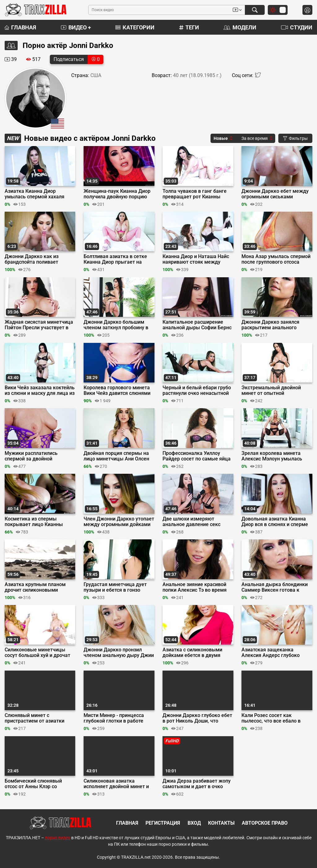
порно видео (58, 838)
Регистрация (163, 823)
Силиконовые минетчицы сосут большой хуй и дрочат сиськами (37, 653)
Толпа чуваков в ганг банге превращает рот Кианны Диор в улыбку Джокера (195, 194)
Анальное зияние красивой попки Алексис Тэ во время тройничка (195, 587)
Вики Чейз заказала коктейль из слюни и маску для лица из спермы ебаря (40, 391)
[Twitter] (258, 76)
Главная (20, 27)
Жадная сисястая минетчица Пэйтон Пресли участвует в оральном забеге (39, 325)
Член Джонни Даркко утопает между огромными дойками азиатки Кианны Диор (119, 522)
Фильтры (295, 138)
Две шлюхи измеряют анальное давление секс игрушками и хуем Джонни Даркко (194, 522)
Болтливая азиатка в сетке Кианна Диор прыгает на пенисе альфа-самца (115, 259)
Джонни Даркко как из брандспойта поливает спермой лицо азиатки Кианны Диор (32, 259)
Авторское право (265, 823)
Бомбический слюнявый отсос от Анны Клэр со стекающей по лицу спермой (38, 784)
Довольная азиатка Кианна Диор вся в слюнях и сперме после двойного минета (275, 522)
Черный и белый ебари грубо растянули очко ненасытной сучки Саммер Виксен (197, 391)
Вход (194, 823)
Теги (189, 27)
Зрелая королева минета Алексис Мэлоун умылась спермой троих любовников (274, 456)
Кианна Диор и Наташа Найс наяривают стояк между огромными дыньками (196, 259)
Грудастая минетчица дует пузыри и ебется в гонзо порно (115, 587)
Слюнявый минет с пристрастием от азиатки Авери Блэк (35, 718)
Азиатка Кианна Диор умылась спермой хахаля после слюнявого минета (35, 194)
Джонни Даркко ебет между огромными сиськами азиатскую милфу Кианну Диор (275, 194)
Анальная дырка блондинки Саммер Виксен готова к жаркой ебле (275, 587)
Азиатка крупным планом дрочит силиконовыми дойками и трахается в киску (39, 587)
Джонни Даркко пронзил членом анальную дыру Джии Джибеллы (119, 653)
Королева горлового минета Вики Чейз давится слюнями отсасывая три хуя (117, 391)
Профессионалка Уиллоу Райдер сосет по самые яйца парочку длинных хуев (197, 456)
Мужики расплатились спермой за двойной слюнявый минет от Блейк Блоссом (36, 456)
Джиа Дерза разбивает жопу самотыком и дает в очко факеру (197, 784)
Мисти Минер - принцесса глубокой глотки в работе (114, 718)
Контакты (221, 823)
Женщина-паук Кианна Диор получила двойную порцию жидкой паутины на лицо (117, 194)
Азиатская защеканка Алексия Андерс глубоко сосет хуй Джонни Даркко (272, 653)
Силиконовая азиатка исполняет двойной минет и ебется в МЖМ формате (116, 784)
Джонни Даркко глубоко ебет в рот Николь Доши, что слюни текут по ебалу (197, 718)
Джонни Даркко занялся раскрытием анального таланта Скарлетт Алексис (273, 325)
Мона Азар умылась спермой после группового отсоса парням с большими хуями (276, 259)
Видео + (76, 27)
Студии (297, 27)
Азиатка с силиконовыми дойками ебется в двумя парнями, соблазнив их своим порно (197, 653)
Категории (135, 27)
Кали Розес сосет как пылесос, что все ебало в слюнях (271, 718)
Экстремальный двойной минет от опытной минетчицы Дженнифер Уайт (276, 391)
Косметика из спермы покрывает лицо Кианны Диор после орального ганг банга (37, 522)
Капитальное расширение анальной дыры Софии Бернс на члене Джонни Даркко (197, 325)
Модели (240, 27)
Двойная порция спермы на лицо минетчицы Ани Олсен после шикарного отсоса (116, 456)
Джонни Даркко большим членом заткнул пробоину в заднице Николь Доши (116, 325)
